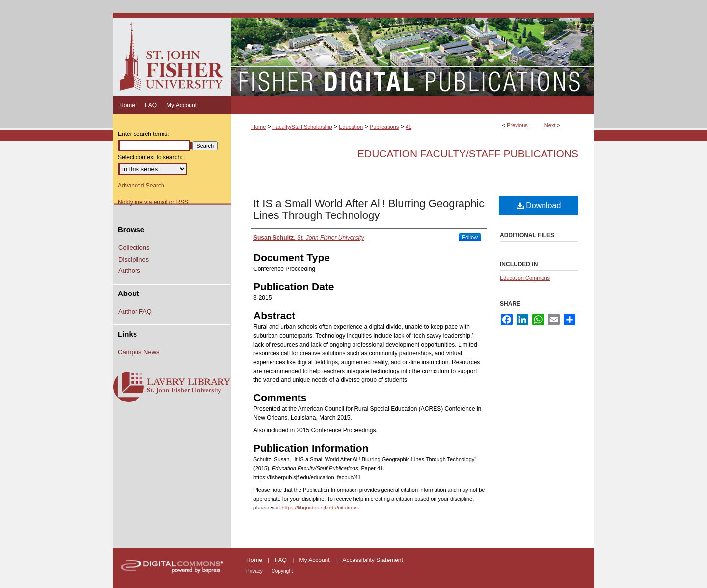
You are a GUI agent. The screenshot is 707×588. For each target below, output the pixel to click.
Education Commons (525, 278)
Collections (134, 248)
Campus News (139, 352)
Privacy (255, 571)
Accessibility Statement (372, 560)
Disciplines (134, 259)
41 (408, 127)
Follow (470, 237)
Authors (129, 271)
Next (550, 125)
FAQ (282, 560)
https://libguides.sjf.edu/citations (319, 508)
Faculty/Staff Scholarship (302, 127)
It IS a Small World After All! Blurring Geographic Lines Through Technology (369, 209)
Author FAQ (135, 311)
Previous (517, 125)
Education (351, 127)
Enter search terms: (144, 134)
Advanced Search (141, 186)
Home (258, 127)
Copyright (283, 571)
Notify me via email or (153, 202)
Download (539, 205)
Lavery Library (172, 387)
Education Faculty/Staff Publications (468, 153)
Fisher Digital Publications (412, 54)
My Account (315, 560)
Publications (384, 127)
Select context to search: (150, 157)
